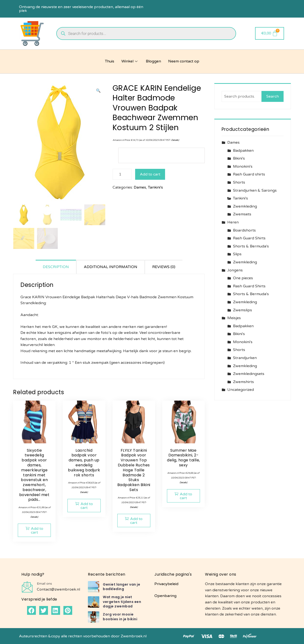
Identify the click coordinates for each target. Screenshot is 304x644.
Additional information (111, 267)
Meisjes (234, 318)
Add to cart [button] (37, 530)
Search (273, 96)
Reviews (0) (164, 267)
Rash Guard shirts (249, 174)
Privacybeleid (166, 584)
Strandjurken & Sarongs (255, 190)
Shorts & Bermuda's (251, 246)
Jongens (235, 270)
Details (175, 140)
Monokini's (243, 166)
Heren (233, 222)
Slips (237, 254)
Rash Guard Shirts (249, 238)
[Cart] (270, 33)
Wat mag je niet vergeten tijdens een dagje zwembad (122, 602)
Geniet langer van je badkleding (121, 587)
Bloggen (153, 61)
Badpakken (243, 151)
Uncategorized (241, 390)
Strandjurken (245, 358)
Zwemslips (242, 310)
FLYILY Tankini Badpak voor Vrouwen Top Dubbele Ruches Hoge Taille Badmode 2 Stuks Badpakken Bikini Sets (134, 470)
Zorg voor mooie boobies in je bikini (120, 617)
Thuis (110, 61)
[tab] (56, 267)
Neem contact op (184, 61)
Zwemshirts (243, 382)
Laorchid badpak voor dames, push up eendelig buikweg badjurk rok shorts (84, 463)
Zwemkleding (245, 206)
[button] (98, 91)
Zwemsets (242, 214)
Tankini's (155, 187)
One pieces (243, 278)
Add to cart (150, 174)
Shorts (239, 182)
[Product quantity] (122, 174)
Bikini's (239, 158)
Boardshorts (244, 230)
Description (56, 267)
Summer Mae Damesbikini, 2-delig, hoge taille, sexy (183, 458)
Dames (140, 187)
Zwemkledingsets (249, 374)
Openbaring (165, 596)
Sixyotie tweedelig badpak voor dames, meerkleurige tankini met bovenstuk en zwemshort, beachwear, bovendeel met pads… (34, 475)
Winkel (130, 61)
